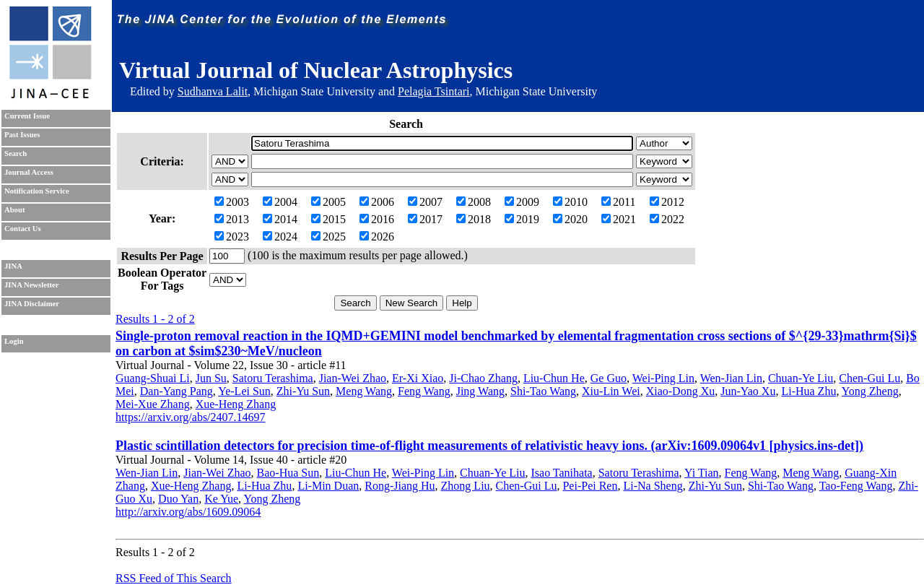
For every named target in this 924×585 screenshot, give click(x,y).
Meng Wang (364, 391)
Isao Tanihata (561, 473)
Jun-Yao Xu (748, 391)
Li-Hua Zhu (808, 391)
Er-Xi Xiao (418, 378)
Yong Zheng (870, 391)
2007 (425, 202)
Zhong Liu (466, 486)
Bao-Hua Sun (288, 473)
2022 (667, 219)
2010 (570, 202)
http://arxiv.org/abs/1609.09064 (188, 512)
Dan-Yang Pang (176, 391)
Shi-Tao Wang (543, 391)
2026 (377, 237)
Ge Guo (609, 378)
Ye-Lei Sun (244, 391)
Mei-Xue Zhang (153, 404)
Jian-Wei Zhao (353, 378)
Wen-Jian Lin (731, 378)
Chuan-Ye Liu (801, 378)
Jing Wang (480, 391)
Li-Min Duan (328, 486)
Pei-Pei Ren (590, 486)
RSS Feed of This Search (174, 578)
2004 (280, 202)
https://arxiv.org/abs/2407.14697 (191, 417)
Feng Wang (424, 391)
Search (16, 153)
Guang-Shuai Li (153, 378)
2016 (377, 219)
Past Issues (22, 135)
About (14, 210)
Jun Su (211, 378)
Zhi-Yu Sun (303, 391)
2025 (328, 237)
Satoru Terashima (273, 378)
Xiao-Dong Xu (681, 391)
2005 (328, 202)
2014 (280, 219)
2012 (667, 202)
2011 (618, 202)
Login (14, 341)
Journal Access (29, 172)
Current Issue (27, 116)
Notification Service (37, 191)
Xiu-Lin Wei (611, 391)
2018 (474, 219)
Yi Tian (702, 473)
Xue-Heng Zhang (236, 404)
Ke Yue (221, 499)
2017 (425, 219)
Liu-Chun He (554, 378)
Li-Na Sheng (653, 486)
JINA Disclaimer (32, 304)
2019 (522, 219)
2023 (232, 237)
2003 (232, 202)
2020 (570, 219)
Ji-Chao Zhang (483, 378)
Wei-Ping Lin (663, 378)
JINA (13, 266)
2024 (280, 237)
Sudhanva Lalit (213, 91)
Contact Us (23, 229)
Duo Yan (178, 499)
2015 (328, 219)
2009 (522, 202)
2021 (619, 219)
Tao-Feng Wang (856, 486)
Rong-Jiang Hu (400, 486)
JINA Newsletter (31, 285)
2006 (377, 202)
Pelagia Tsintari (433, 91)
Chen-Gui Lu (869, 378)
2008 (474, 202)
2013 (232, 219)
